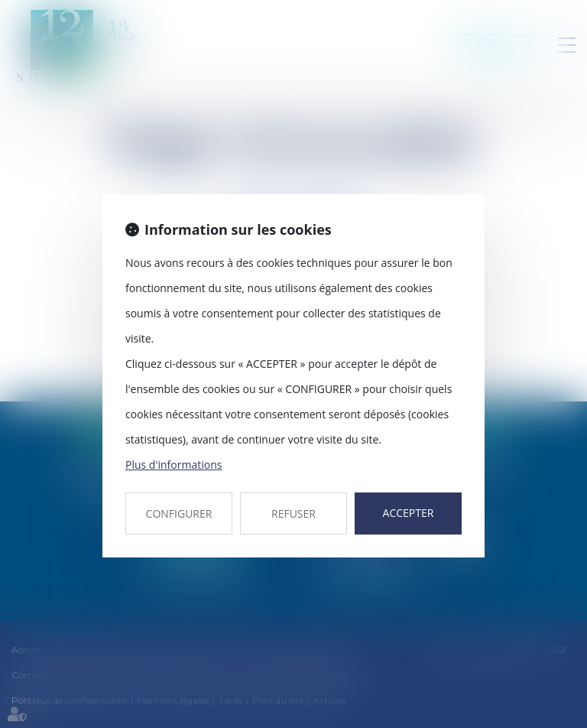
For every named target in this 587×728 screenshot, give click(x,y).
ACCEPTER (409, 513)
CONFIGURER (179, 513)
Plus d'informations (174, 465)
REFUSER (293, 513)
